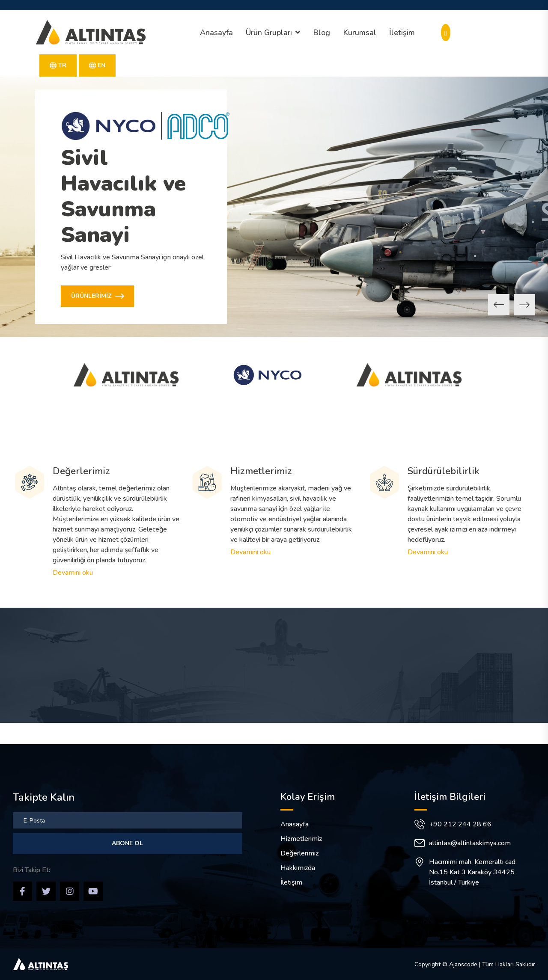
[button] (499, 305)
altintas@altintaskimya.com (470, 843)
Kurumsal (360, 33)
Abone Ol (127, 843)
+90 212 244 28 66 (460, 824)
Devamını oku (73, 573)
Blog (322, 33)
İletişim (402, 33)
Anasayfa (216, 33)
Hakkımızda (298, 868)
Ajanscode (463, 964)
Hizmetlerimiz (261, 471)
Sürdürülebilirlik (444, 471)
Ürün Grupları (269, 33)
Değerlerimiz (81, 471)
